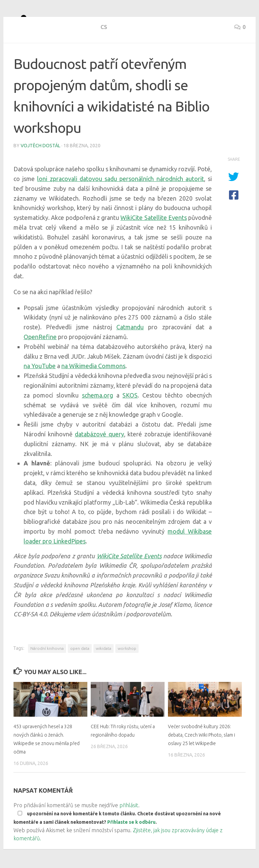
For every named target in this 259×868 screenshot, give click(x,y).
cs (17, 57)
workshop (127, 673)
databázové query (99, 458)
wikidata (104, 673)
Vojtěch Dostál (40, 170)
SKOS (130, 419)
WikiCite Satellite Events (154, 242)
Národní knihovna (47, 673)
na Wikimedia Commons (93, 390)
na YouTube (40, 390)
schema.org (97, 419)
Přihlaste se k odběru (131, 846)
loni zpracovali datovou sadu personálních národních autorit (120, 203)
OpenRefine (40, 361)
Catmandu (130, 351)
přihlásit (129, 829)
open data (80, 673)
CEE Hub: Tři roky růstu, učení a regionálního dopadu (121, 759)
